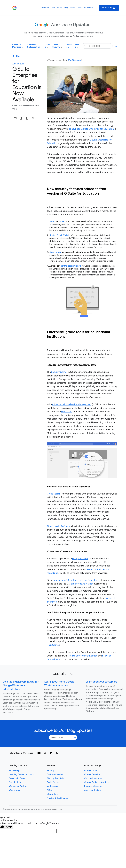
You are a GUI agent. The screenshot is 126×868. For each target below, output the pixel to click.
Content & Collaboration (34, 46)
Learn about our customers (101, 682)
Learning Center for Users (21, 774)
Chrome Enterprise (93, 778)
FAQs (49, 790)
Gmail (52, 222)
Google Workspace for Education (26, 106)
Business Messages (93, 786)
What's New (14, 790)
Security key (55, 252)
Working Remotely (55, 778)
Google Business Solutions (97, 782)
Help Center (70, 8)
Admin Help (14, 770)
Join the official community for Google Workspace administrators (21, 685)
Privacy (55, 809)
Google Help (15, 782)
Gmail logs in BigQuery (59, 526)
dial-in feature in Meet (82, 584)
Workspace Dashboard (20, 786)
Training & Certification (57, 798)
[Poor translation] (9, 827)
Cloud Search (54, 494)
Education (69, 46)
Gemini (47, 46)
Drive (62, 222)
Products (45, 8)
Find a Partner (53, 782)
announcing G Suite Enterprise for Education (76, 580)
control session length (71, 266)
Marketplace (53, 786)
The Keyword (74, 60)
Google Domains (92, 774)
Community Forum (17, 778)
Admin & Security (57, 46)
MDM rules (67, 412)
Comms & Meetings (18, 46)
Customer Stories (55, 774)
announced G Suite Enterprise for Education (91, 129)
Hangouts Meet (80, 559)
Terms (60, 809)
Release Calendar (86, 8)
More (77, 46)
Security (51, 770)
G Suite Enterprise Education (83, 656)
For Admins (57, 8)
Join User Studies (92, 790)
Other (15, 109)
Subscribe (109, 8)
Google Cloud (91, 770)
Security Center (59, 372)
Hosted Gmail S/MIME (59, 235)
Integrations (52, 794)
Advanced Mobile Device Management (72, 404)
